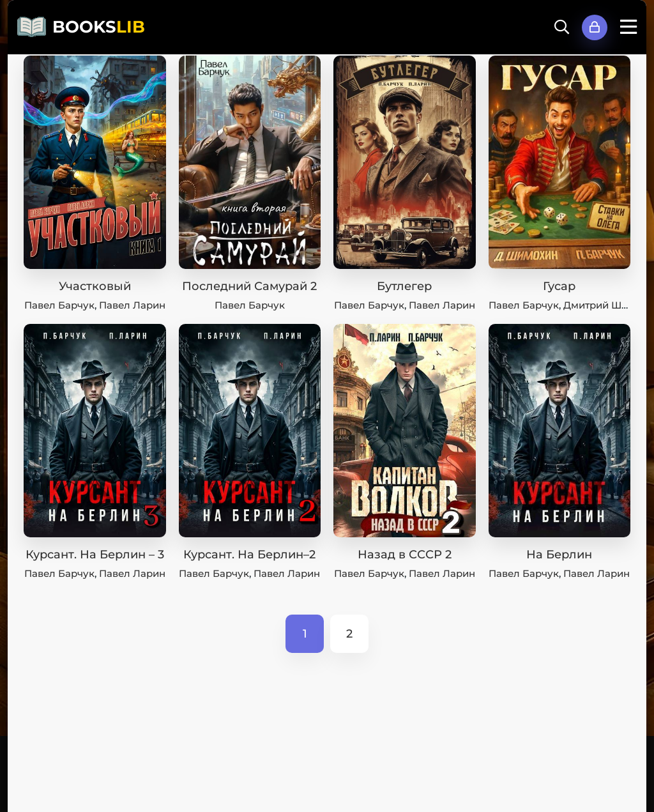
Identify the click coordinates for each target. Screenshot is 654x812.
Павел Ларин (132, 305)
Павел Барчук (59, 305)
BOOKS (99, 27)
